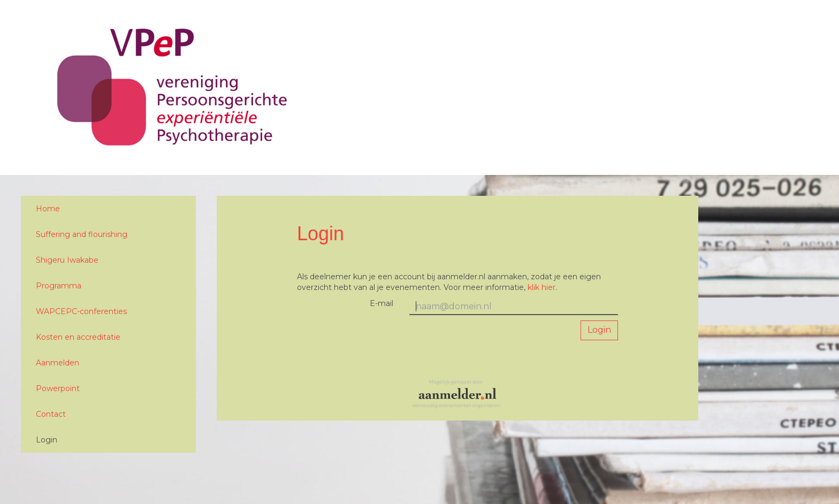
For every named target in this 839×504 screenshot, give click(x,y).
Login (47, 440)
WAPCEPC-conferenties (81, 311)
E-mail (382, 303)
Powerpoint (58, 388)
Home (48, 209)
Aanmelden (58, 363)
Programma (59, 286)
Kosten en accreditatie (78, 337)
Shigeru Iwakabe (67, 260)
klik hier (541, 287)
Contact (51, 414)
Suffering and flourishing (82, 234)
